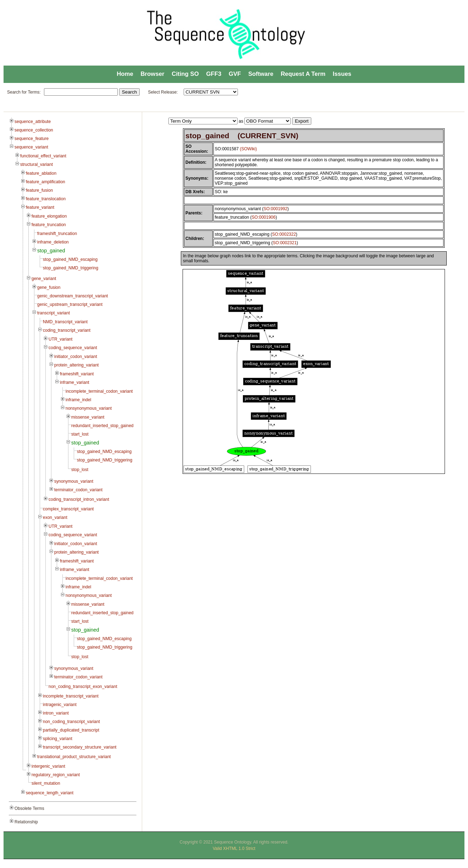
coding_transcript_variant (67, 330)
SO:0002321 (285, 243)
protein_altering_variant (76, 365)
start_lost (80, 434)
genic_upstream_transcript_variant (70, 304)
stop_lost (80, 470)
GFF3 (214, 74)
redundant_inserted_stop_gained (102, 426)
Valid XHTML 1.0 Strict (234, 849)
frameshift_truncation (57, 234)
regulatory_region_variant (56, 775)
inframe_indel (78, 400)
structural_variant (37, 164)
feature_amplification (46, 182)
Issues (342, 74)
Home (125, 74)
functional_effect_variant (43, 156)
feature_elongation (49, 216)
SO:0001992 (275, 209)
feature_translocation (46, 199)
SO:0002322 (284, 234)
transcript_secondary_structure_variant (80, 747)
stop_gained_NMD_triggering (71, 268)
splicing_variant (58, 739)
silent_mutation (46, 783)
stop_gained (51, 251)
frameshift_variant (77, 374)
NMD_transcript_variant (65, 322)
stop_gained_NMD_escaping (70, 259)
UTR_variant (60, 339)
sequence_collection (34, 130)
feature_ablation (41, 173)
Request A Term (303, 74)
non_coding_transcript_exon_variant (83, 687)
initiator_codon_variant (76, 357)
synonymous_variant (74, 481)
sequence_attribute (33, 122)
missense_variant (88, 417)
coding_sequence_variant (73, 348)
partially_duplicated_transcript (71, 730)
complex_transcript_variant (68, 509)
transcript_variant (54, 313)
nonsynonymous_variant (89, 408)
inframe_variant (75, 382)
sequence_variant (31, 147)
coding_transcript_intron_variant (79, 499)
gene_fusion (49, 287)
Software (261, 74)
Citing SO (185, 74)
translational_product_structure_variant (74, 757)
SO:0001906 (264, 217)
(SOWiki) (249, 149)
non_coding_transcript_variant (71, 722)
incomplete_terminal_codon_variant (99, 391)
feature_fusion (39, 190)
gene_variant (44, 279)
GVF (235, 74)
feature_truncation (49, 225)
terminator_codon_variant (78, 490)
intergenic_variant (48, 766)
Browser (152, 74)
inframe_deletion (53, 242)
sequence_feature (32, 139)
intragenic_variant (60, 705)
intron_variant (56, 713)
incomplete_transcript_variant (71, 696)
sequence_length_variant (50, 793)
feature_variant (40, 207)
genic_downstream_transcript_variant (73, 296)
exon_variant (55, 517)
